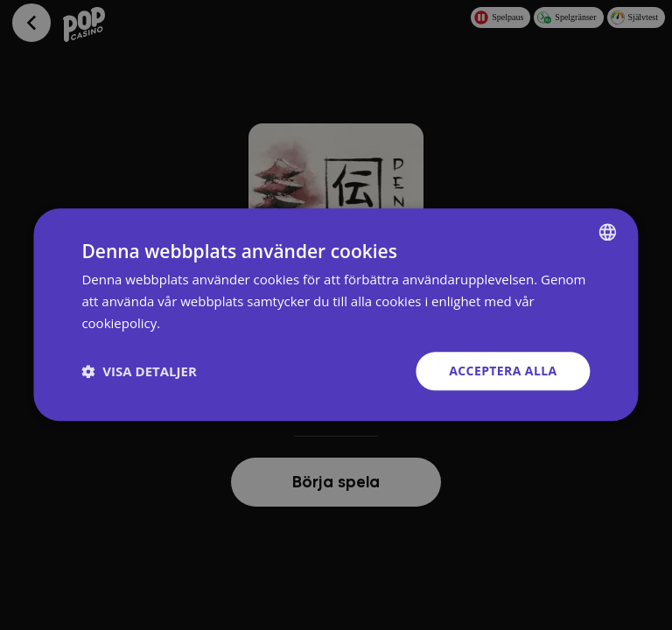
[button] (139, 371)
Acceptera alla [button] (503, 371)
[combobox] (608, 232)
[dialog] (336, 315)
